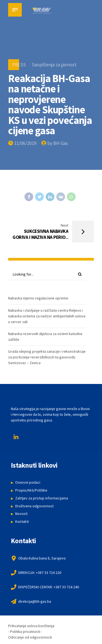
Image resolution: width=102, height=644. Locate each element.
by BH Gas (58, 143)
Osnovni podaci (28, 483)
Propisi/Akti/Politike (31, 490)
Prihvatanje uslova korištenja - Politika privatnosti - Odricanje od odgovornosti (31, 632)
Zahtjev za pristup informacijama (42, 498)
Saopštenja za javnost (54, 65)
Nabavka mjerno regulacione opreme (38, 298)
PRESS (19, 65)
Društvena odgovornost (35, 506)
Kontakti (22, 521)
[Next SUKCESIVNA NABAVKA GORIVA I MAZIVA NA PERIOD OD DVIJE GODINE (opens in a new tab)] (51, 232)
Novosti (21, 514)
